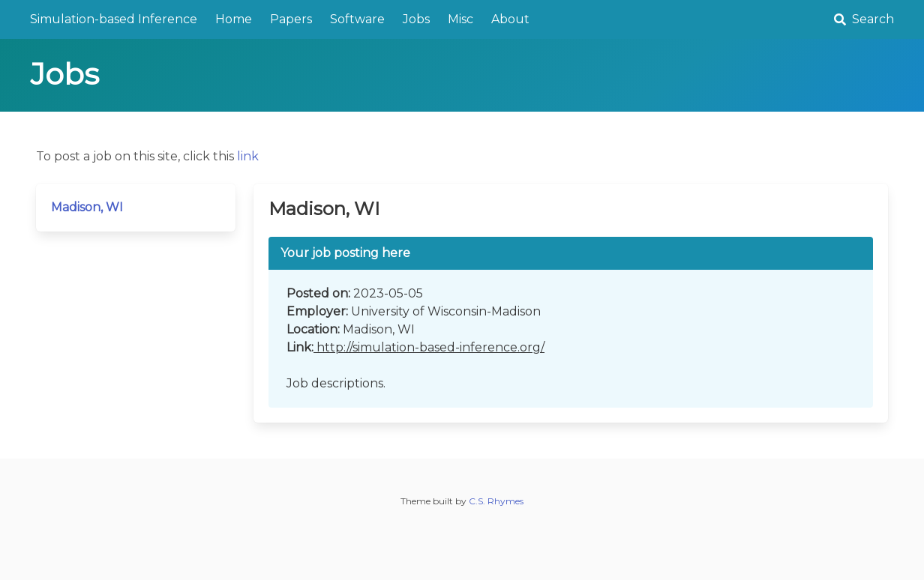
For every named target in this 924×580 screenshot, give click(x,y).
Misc (460, 19)
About (510, 19)
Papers (291, 19)
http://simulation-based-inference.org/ (429, 347)
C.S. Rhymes (496, 501)
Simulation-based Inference (114, 19)
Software (357, 19)
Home (234, 19)
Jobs (416, 19)
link (248, 156)
